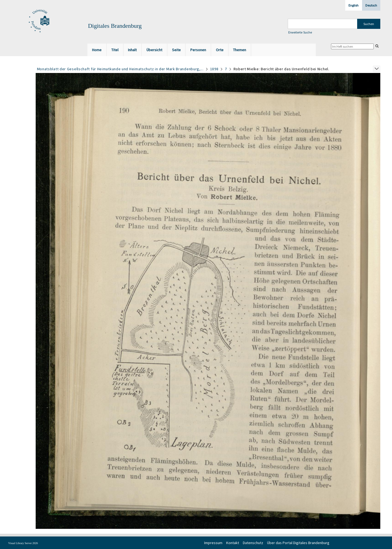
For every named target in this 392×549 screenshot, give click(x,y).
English (353, 5)
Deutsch (371, 5)
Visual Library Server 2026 (23, 543)
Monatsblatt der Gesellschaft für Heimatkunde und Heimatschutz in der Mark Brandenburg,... (120, 69)
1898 (214, 69)
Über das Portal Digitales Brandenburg (298, 543)
